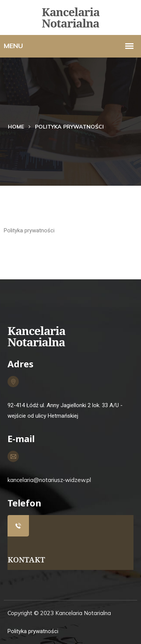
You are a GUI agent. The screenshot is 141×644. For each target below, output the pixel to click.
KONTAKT (26, 560)
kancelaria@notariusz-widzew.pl (49, 480)
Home (16, 127)
